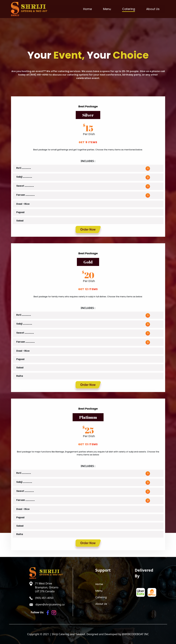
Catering (129, 9)
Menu (107, 9)
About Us (153, 9)
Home (88, 9)
